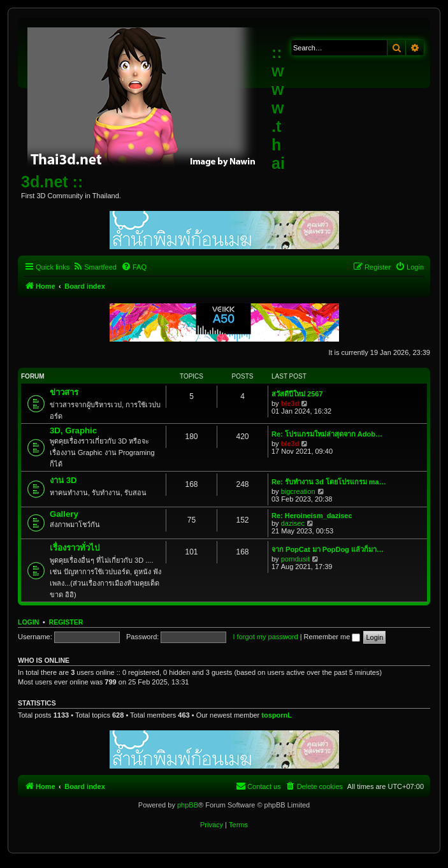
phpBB (188, 805)
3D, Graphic (73, 430)
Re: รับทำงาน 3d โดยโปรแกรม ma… (329, 482)
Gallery (64, 514)
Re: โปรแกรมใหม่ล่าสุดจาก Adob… (327, 434)
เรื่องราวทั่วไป (75, 548)
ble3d (290, 403)
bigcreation (298, 491)
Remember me (332, 637)
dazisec (293, 523)
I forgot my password (266, 637)
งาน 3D (63, 480)
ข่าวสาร (64, 392)
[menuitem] (95, 267)
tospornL (277, 715)
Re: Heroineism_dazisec (312, 516)
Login (28, 622)
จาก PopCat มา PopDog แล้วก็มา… (328, 549)
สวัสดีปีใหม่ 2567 (297, 394)
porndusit (295, 559)
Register (66, 622)
